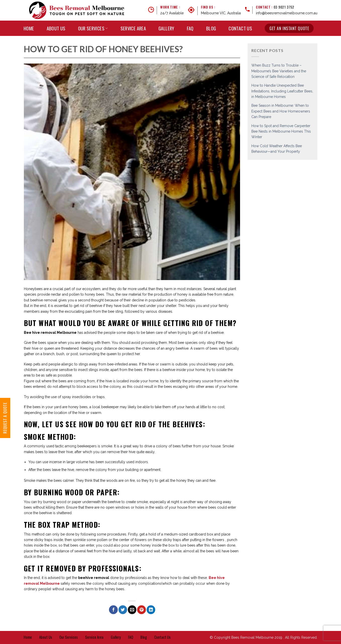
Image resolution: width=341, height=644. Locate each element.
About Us (56, 28)
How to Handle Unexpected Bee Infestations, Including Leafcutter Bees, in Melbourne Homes (282, 91)
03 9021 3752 (284, 7)
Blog (211, 28)
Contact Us (240, 28)
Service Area (133, 28)
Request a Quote (5, 418)
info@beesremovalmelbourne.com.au (287, 13)
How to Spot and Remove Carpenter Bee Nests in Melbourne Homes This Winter (281, 131)
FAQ (190, 28)
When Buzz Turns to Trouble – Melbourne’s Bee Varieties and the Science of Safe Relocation (279, 71)
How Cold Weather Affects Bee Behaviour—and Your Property (277, 149)
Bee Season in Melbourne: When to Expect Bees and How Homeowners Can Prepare (281, 111)
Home (29, 28)
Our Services (93, 28)
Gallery (166, 28)
